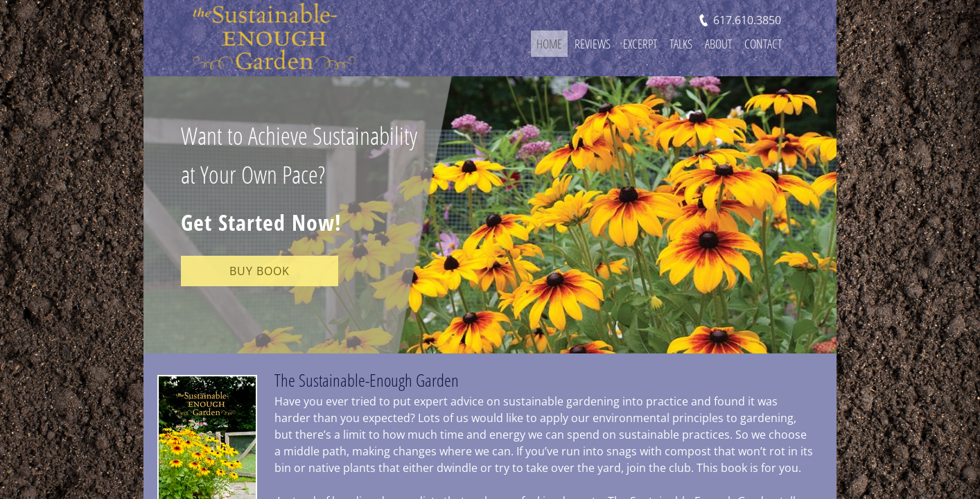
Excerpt (640, 44)
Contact (763, 44)
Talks (681, 44)
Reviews (593, 44)
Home (549, 44)
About (718, 44)
